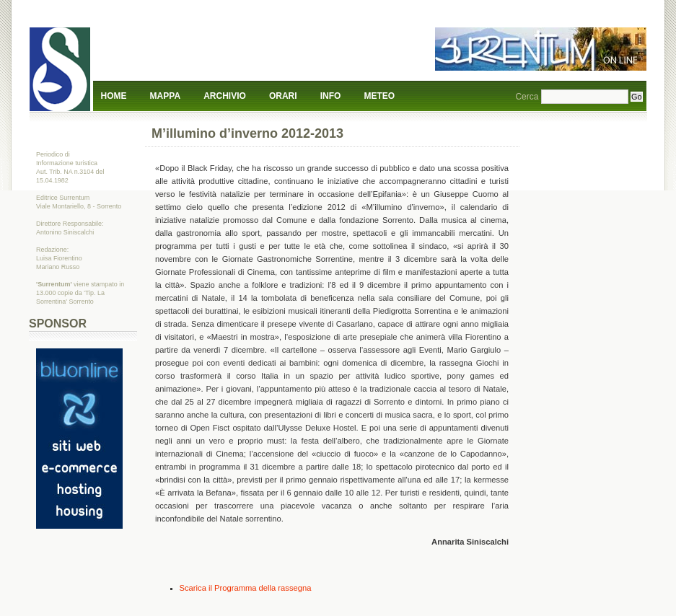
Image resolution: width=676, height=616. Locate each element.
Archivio (225, 96)
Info (331, 96)
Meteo (380, 96)
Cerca (527, 97)
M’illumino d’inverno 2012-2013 (247, 133)
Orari (283, 96)
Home (114, 96)
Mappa (165, 96)
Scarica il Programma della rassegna (246, 588)
